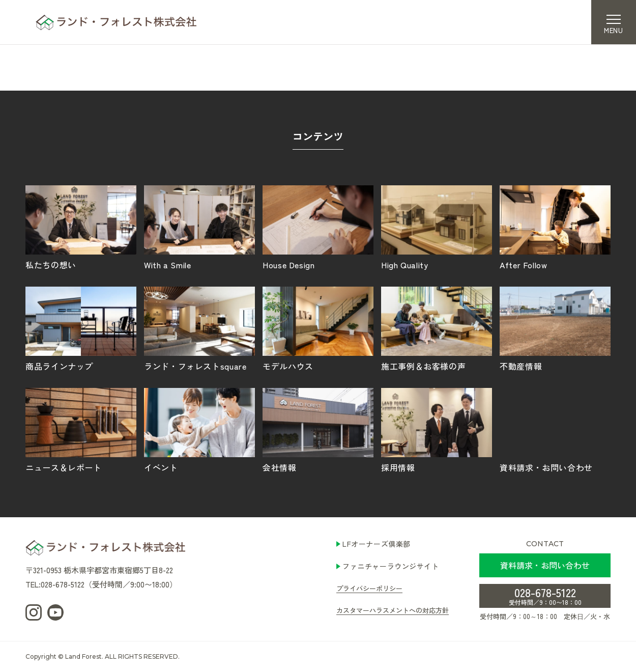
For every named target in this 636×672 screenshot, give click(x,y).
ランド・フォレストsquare (199, 328)
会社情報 (318, 430)
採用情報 (437, 430)
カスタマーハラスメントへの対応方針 (393, 610)
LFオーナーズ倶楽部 (377, 544)
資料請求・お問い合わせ (555, 430)
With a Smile (199, 227)
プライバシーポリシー (369, 588)
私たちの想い (81, 227)
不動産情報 (555, 328)
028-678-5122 (545, 595)
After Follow (555, 227)
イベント (199, 430)
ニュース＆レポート (81, 430)
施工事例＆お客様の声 (437, 328)
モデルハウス (318, 328)
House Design (318, 227)
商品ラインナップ (81, 328)
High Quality (437, 227)
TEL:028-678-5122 (55, 584)
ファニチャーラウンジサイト (391, 566)
